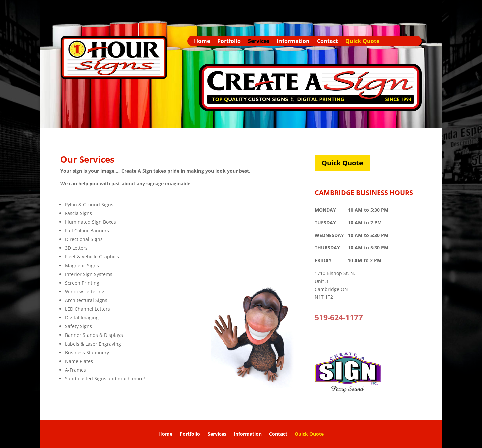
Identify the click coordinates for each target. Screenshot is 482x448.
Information (293, 42)
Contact (328, 42)
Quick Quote (362, 42)
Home (202, 42)
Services (259, 42)
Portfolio (229, 42)
